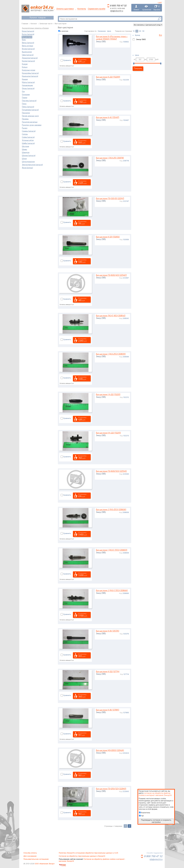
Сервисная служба (97, 9)
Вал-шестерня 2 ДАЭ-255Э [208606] (111, 510)
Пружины (25, 119)
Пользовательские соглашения (36, 859)
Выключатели (27, 52)
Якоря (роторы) (27, 168)
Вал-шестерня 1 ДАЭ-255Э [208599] (111, 354)
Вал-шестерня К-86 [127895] (108, 710)
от (135, 59)
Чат (141, 816)
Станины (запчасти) (29, 131)
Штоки (24, 159)
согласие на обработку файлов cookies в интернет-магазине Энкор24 (155, 794)
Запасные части (46, 24)
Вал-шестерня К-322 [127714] (108, 672)
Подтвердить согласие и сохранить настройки (156, 821)
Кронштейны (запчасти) (30, 73)
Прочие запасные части (30, 116)
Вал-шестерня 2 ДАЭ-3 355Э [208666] (112, 591)
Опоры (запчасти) (28, 89)
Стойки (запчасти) (28, 137)
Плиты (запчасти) (28, 107)
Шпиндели (26, 153)
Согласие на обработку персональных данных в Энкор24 (82, 856)
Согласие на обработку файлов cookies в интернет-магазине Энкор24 (92, 860)
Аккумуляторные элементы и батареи (35, 28)
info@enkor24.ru (117, 11)
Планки (25, 98)
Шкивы (24, 150)
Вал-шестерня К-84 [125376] (108, 631)
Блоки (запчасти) (28, 31)
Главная (25, 24)
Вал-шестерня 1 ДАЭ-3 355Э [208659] (112, 550)
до (145, 59)
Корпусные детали (29, 70)
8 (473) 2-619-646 (118, 8)
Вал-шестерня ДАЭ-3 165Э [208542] (111, 316)
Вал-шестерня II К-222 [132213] (108, 433)
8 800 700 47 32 (118, 6)
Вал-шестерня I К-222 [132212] (108, 395)
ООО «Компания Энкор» (44, 864)
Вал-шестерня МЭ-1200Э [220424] (110, 751)
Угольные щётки (28, 140)
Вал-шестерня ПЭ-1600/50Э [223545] (111, 471)
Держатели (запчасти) (30, 58)
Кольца (25, 67)
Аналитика (145, 813)
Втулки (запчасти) (28, 49)
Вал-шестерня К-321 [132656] (108, 237)
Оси (23, 92)
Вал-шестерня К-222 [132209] (108, 77)
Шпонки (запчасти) (29, 156)
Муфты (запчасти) (28, 82)
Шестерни (25, 147)
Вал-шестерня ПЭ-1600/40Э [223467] (111, 275)
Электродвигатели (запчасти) (32, 165)
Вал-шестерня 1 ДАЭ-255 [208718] (110, 158)
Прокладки (26, 113)
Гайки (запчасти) (28, 55)
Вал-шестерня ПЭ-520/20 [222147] (110, 199)
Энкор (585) (141, 39)
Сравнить (67, 60)
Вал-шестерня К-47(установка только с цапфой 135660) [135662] (112, 38)
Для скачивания (30, 856)
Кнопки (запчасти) (28, 61)
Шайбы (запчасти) (28, 143)
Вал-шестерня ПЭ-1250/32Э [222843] (111, 789)
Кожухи (25, 64)
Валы (24, 40)
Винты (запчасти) (28, 43)
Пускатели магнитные (30, 122)
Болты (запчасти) (28, 34)
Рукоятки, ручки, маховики (32, 125)
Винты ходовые (28, 46)
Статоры (25, 134)
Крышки (25, 79)
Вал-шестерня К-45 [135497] (108, 118)
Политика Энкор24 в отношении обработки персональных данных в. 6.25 (88, 853)
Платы (24, 104)
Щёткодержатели (28, 162)
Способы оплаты (30, 853)
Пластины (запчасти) (29, 101)
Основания (26, 95)
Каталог (34, 24)
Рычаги (25, 128)
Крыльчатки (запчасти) (30, 76)
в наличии (64, 31)
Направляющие (27, 86)
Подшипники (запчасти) (30, 110)
